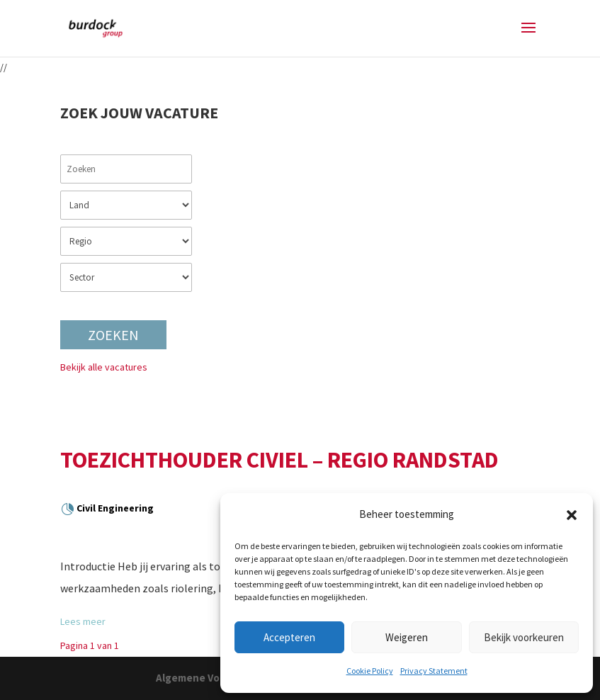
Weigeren (407, 637)
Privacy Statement (434, 671)
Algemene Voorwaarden (215, 678)
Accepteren (289, 637)
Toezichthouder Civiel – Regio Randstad (279, 460)
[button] (572, 515)
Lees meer (83, 621)
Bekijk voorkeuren (524, 637)
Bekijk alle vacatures (104, 367)
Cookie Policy (370, 671)
